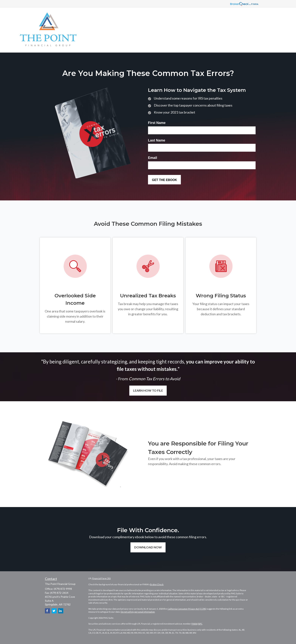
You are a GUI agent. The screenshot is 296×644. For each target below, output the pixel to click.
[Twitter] (54, 611)
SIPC (200, 624)
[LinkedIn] (61, 611)
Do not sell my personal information (138, 612)
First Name (157, 123)
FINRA (194, 624)
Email (153, 158)
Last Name (157, 140)
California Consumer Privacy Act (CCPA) (187, 609)
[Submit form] (164, 180)
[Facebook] (47, 611)
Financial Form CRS (101, 578)
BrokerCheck (157, 584)
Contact (51, 579)
